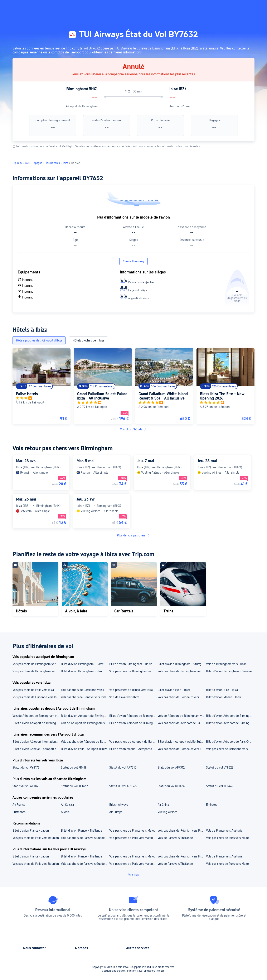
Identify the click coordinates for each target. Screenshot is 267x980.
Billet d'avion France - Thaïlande (82, 831)
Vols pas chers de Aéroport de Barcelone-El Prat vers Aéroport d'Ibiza (133, 742)
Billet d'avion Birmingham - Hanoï (82, 671)
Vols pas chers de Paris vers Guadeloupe (85, 838)
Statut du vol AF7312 (171, 768)
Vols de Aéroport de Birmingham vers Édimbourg (85, 723)
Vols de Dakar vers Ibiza (124, 697)
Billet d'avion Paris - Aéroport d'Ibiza (84, 749)
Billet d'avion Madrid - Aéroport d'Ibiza (133, 749)
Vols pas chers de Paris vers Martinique (133, 838)
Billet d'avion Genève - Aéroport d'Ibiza (37, 749)
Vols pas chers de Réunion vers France (182, 831)
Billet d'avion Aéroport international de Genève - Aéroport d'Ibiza (37, 742)
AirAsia (65, 812)
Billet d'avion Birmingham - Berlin (131, 664)
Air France (19, 805)
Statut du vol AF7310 (123, 768)
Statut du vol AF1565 (123, 786)
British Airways (119, 805)
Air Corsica (67, 805)
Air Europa (116, 812)
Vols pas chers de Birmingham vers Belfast (133, 671)
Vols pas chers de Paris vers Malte (227, 838)
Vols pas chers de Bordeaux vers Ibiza (182, 697)
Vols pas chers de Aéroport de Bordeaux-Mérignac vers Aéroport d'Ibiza (85, 742)
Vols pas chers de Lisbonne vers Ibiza (36, 697)
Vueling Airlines (168, 812)
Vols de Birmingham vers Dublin (226, 664)
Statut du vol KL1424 (171, 786)
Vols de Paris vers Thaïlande (175, 838)
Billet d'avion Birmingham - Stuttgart (181, 664)
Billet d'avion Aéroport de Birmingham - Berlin (133, 723)
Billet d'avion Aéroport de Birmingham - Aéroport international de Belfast (133, 716)
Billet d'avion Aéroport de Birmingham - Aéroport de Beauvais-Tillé (85, 716)
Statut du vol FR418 (74, 768)
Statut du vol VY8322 (220, 768)
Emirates (212, 805)
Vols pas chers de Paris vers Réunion (36, 838)
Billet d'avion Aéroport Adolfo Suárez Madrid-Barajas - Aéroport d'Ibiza (182, 742)
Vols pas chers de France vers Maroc (132, 831)
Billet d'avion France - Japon (31, 831)
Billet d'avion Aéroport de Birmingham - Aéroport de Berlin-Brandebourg (230, 716)
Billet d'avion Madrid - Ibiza (224, 697)
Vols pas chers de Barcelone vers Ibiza (85, 690)
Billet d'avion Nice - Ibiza (222, 690)
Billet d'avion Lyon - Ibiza (174, 690)
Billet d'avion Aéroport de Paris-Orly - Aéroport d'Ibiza (230, 742)
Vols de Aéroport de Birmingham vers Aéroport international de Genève (182, 716)
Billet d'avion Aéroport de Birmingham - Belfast (230, 723)
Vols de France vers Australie (224, 831)
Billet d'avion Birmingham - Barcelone (85, 664)
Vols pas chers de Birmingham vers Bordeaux (182, 671)
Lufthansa (19, 812)
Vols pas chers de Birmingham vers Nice (37, 664)
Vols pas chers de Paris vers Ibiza (33, 690)
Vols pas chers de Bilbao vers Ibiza (131, 690)
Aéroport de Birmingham (82, 106)
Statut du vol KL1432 (74, 786)
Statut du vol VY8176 (26, 768)
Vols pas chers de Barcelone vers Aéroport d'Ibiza (230, 749)
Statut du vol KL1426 (220, 786)
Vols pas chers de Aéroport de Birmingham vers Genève (182, 723)
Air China (163, 805)
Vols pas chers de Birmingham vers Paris (37, 671)
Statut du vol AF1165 (26, 786)
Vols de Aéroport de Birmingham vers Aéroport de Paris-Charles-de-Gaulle (37, 716)
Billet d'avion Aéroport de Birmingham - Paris (37, 723)
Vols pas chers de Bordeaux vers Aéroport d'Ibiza (182, 749)
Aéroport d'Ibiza (179, 106)
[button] (219, 7)
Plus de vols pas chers (134, 535)
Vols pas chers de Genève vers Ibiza (84, 697)
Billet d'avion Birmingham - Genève (229, 671)
